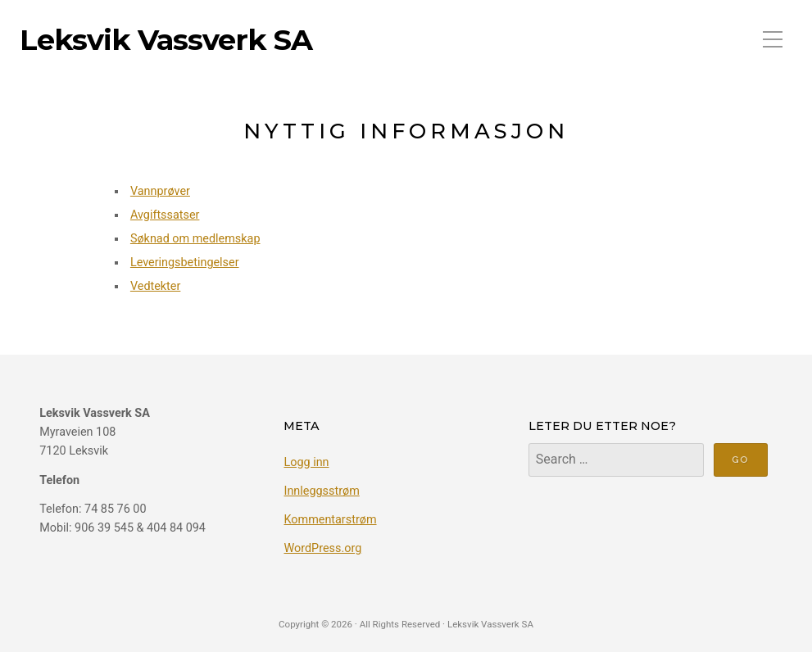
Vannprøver (160, 191)
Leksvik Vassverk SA (166, 40)
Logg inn (306, 462)
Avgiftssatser (165, 215)
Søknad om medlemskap (195, 239)
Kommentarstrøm (330, 520)
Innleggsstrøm (321, 491)
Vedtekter (155, 286)
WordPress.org (322, 548)
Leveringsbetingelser (185, 263)
